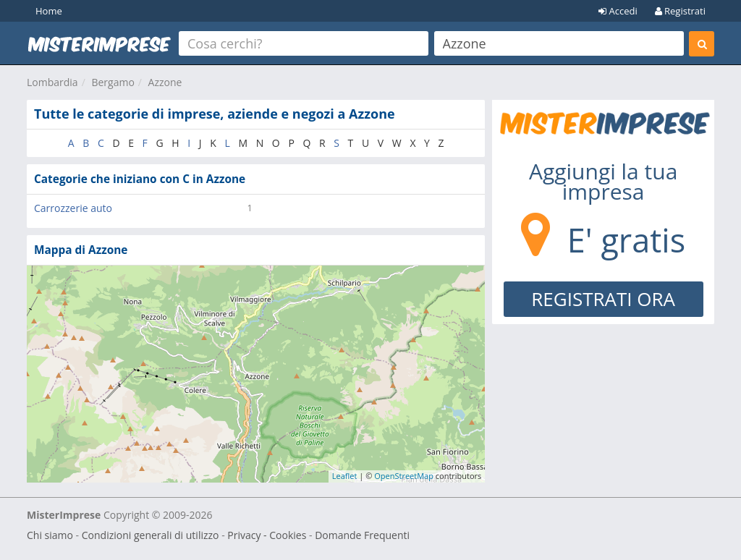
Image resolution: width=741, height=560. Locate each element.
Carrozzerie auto (73, 208)
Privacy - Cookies (267, 535)
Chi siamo (50, 535)
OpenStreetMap (404, 476)
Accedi (618, 11)
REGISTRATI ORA (603, 299)
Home (49, 11)
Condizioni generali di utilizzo (151, 535)
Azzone (165, 82)
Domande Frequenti (362, 535)
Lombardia (52, 82)
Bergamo (113, 82)
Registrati (680, 11)
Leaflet (345, 476)
